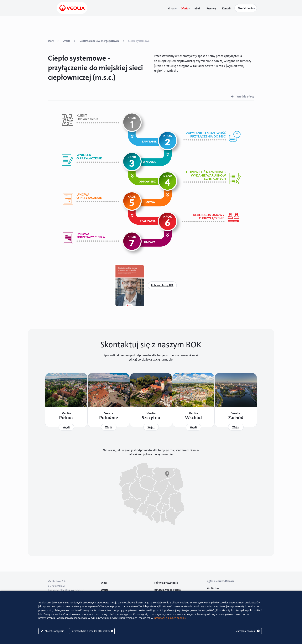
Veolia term (214, 586)
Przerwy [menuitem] (213, 8)
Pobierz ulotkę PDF (162, 285)
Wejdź (65, 427)
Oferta (67, 41)
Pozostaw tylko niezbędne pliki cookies (92, 631)
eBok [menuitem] (201, 8)
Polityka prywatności (166, 581)
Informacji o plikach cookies (170, 618)
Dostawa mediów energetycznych (99, 41)
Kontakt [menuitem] (227, 8)
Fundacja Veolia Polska (167, 588)
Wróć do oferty (243, 97)
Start (51, 41)
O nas (104, 581)
